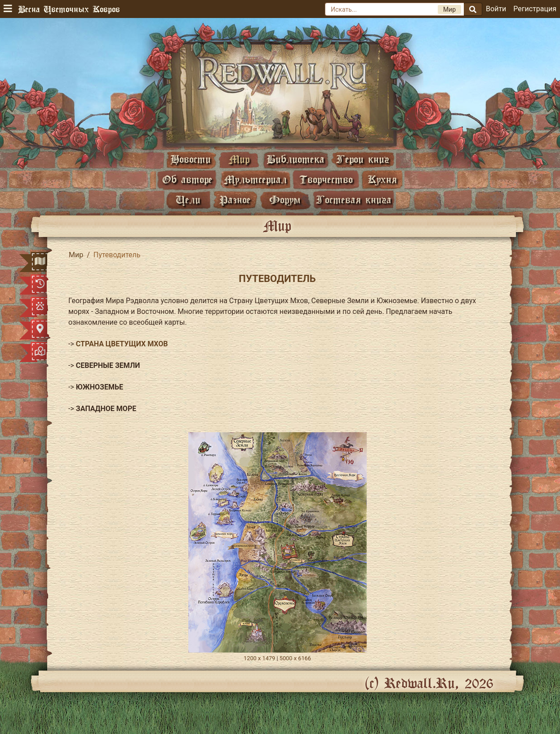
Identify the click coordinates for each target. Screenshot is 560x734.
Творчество (326, 179)
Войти (496, 9)
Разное (235, 199)
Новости (191, 159)
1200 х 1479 (259, 658)
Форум (285, 199)
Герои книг (363, 159)
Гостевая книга (354, 199)
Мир (239, 159)
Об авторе (187, 179)
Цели (188, 199)
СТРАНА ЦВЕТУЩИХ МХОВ (122, 344)
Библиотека (296, 159)
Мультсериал (255, 179)
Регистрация (535, 9)
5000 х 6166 (295, 658)
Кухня (382, 179)
